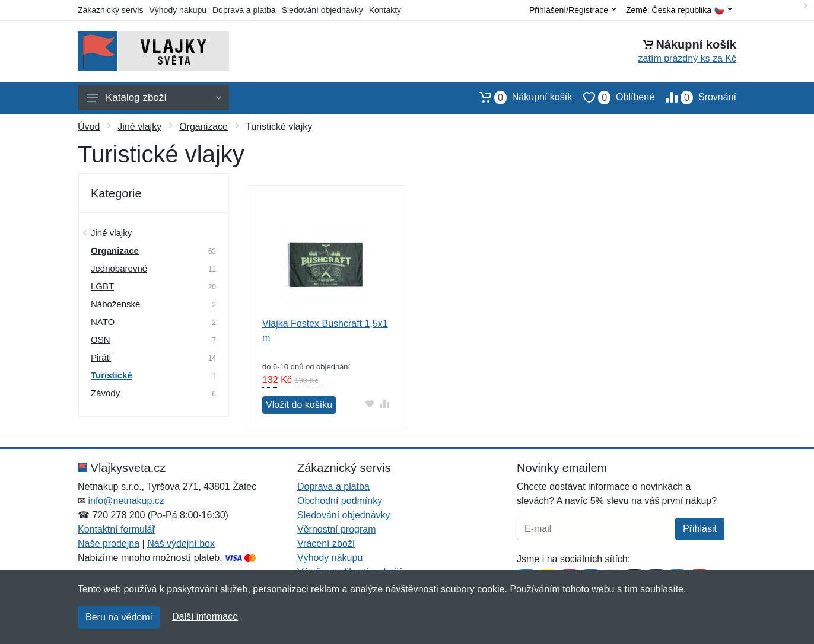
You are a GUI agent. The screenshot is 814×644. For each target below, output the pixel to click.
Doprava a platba (244, 10)
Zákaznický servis (110, 10)
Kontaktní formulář (117, 529)
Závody (105, 393)
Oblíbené (613, 97)
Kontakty (385, 10)
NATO (103, 322)
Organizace (203, 127)
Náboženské (115, 304)
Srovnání (695, 97)
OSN (101, 339)
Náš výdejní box (181, 543)
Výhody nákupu (178, 10)
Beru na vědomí (119, 617)
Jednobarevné (119, 268)
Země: (679, 10)
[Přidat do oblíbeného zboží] (370, 404)
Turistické (112, 375)
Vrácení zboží (326, 543)
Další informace (205, 616)
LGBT (102, 286)
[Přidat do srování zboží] (385, 404)
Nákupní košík (520, 97)
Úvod (89, 127)
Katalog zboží (154, 98)
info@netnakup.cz (126, 501)
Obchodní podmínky (340, 501)
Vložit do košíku (299, 405)
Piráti (101, 357)
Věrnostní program (337, 529)
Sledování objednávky (322, 10)
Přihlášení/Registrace (573, 10)
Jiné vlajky (139, 127)
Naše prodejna (109, 543)
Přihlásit (700, 529)
